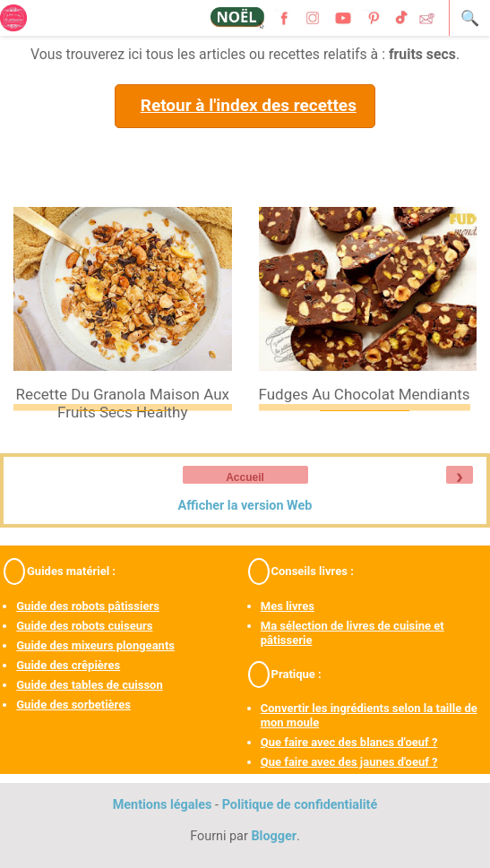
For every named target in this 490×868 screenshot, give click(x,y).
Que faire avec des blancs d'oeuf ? (349, 742)
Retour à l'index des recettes (249, 105)
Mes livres (288, 606)
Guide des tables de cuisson (89, 685)
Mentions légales (163, 805)
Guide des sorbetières (73, 705)
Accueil (245, 477)
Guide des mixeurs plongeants (95, 645)
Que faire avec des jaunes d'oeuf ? (349, 762)
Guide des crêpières (68, 665)
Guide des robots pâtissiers (88, 606)
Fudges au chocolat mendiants (365, 394)
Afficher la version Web (245, 506)
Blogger (274, 836)
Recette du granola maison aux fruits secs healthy (122, 403)
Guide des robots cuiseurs (84, 626)
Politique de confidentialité (300, 805)
